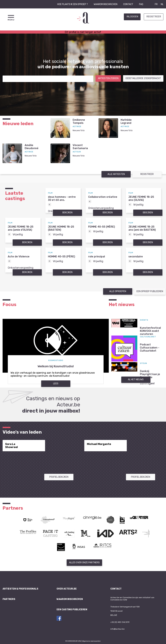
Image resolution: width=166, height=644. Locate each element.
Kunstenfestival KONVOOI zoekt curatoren (150, 331)
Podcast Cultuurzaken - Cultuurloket (150, 348)
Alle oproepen (118, 291)
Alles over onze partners (84, 563)
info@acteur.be (117, 629)
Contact (128, 4)
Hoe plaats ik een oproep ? (73, 4)
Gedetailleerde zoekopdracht (143, 78)
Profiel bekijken (59, 477)
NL (162, 4)
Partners (9, 599)
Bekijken (67, 213)
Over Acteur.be (67, 589)
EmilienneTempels (79, 121)
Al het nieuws (136, 380)
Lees (56, 384)
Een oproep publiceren (150, 291)
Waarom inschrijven (106, 4)
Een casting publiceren (72, 610)
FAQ (141, 4)
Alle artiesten (116, 174)
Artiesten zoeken (108, 78)
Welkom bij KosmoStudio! (56, 366)
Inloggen (132, 17)
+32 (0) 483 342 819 (120, 622)
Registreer (154, 17)
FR (156, 4)
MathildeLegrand (126, 121)
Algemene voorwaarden (92, 641)
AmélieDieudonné (32, 147)
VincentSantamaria (80, 147)
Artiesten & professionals (20, 589)
